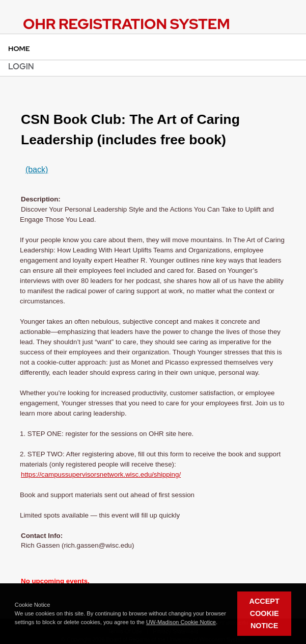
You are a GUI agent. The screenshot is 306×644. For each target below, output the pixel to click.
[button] (220, 623)
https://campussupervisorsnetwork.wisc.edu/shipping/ (101, 474)
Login (21, 67)
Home (19, 48)
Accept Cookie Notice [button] (265, 613)
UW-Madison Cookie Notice (181, 622)
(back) (37, 170)
